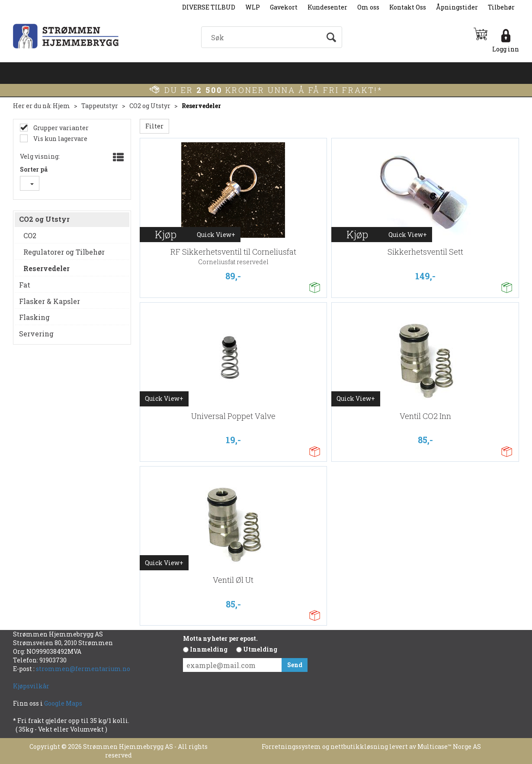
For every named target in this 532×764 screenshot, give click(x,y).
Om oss (368, 7)
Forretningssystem (291, 746)
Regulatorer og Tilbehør (64, 252)
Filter (154, 126)
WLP (253, 7)
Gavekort (284, 7)
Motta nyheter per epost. (220, 638)
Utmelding (260, 649)
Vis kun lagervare (60, 139)
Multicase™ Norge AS (449, 746)
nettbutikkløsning (359, 746)
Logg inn (506, 49)
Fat (25, 285)
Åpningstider (457, 7)
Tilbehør (501, 7)
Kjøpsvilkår (31, 686)
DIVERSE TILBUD (209, 7)
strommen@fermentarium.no (83, 669)
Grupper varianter (60, 128)
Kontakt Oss (408, 7)
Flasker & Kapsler (50, 301)
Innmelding (209, 649)
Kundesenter (327, 7)
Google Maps (64, 703)
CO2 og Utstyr (150, 106)
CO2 (30, 235)
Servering (36, 334)
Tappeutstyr (100, 106)
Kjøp (166, 234)
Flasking (34, 317)
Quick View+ (216, 235)
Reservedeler (201, 106)
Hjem (61, 106)
